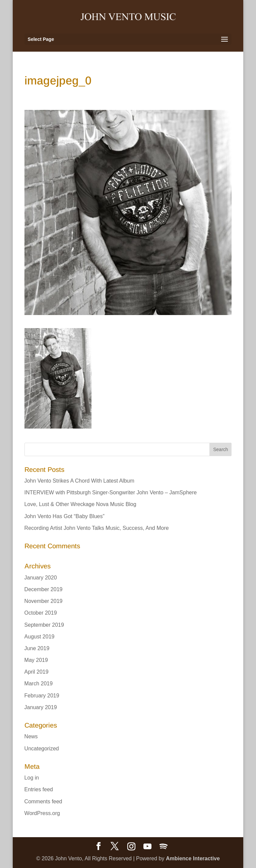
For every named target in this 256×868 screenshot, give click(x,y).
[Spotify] (164, 847)
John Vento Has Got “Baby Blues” (65, 516)
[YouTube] (147, 847)
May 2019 (36, 660)
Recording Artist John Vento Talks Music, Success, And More (97, 528)
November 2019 (44, 601)
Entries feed (39, 789)
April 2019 (37, 672)
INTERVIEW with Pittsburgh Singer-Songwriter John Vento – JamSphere (111, 492)
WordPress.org (42, 813)
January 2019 (41, 707)
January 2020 (41, 578)
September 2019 (44, 625)
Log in (32, 778)
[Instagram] (131, 847)
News (31, 736)
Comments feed (43, 801)
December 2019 (44, 589)
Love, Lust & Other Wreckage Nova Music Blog (80, 504)
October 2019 (41, 613)
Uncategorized (42, 749)
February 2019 (42, 696)
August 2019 (40, 637)
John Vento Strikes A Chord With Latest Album (79, 481)
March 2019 (39, 684)
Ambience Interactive (193, 858)
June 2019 (37, 648)
